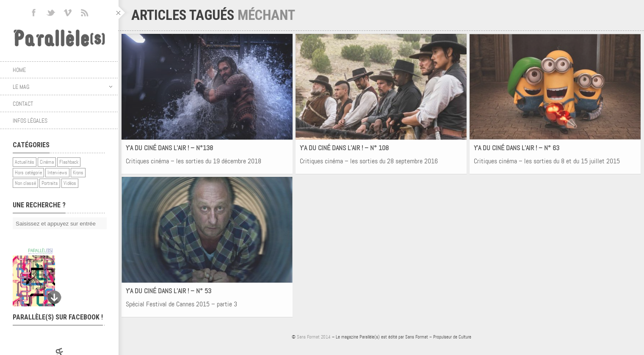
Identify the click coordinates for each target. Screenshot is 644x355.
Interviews (57, 173)
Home (19, 70)
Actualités (25, 162)
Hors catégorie (28, 173)
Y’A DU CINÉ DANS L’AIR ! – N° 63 (517, 148)
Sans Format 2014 (314, 337)
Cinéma (47, 162)
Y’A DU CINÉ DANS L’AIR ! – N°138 (169, 148)
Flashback (69, 162)
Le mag (62, 87)
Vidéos (70, 183)
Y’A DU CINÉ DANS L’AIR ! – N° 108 (344, 148)
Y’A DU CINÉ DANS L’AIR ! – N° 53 (169, 291)
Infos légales (30, 121)
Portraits (50, 183)
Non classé (25, 183)
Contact (23, 104)
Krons (78, 173)
